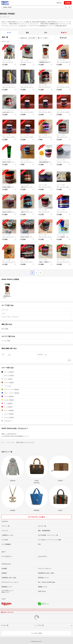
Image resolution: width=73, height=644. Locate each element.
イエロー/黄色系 (36, 400)
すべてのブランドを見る (36, 517)
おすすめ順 (32, 38)
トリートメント (61, 85)
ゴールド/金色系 (36, 417)
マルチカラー (36, 421)
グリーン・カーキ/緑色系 (36, 389)
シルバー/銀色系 (36, 414)
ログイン (59, 3)
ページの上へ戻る (36, 633)
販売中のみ (23, 38)
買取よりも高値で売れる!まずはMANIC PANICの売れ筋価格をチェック (36, 435)
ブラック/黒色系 (36, 372)
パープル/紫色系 (36, 396)
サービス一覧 (5, 625)
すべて (9, 33)
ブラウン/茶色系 (36, 383)
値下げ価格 (36, 329)
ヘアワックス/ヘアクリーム (9, 85)
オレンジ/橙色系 (36, 410)
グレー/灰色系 (36, 379)
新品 (27, 33)
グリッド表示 (43, 38)
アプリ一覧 (41, 625)
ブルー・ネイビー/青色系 (36, 393)
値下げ (64, 33)
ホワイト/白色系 (36, 376)
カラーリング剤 (6, 60)
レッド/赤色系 (36, 407)
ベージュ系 (36, 386)
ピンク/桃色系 (36, 403)
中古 (46, 33)
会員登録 (68, 3)
